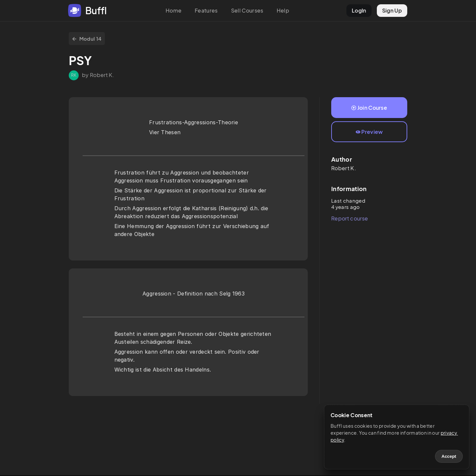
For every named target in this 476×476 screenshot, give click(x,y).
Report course (350, 218)
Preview (369, 132)
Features (206, 10)
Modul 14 (87, 39)
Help (283, 10)
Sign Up (392, 10)
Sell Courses (247, 10)
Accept (449, 456)
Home (174, 10)
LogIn (359, 10)
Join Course (369, 108)
